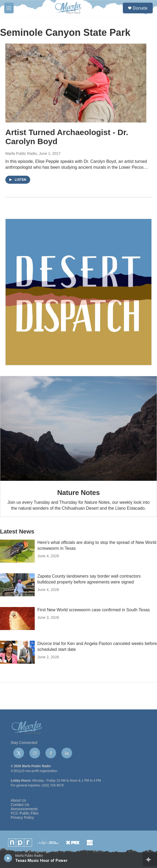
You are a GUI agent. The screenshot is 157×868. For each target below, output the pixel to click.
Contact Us (20, 805)
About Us (18, 800)
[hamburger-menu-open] (9, 8)
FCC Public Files (25, 813)
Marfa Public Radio (21, 153)
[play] (8, 858)
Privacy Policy (22, 818)
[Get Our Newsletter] (78, 292)
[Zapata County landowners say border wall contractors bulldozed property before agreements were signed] (17, 585)
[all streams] (150, 859)
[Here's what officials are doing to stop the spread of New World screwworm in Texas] (17, 551)
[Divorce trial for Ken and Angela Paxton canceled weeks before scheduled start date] (17, 652)
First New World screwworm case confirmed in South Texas (94, 610)
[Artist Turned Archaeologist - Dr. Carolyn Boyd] (76, 83)
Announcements (24, 809)
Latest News (17, 531)
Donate (140, 8)
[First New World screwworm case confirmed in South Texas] (17, 619)
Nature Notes (78, 493)
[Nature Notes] (78, 429)
